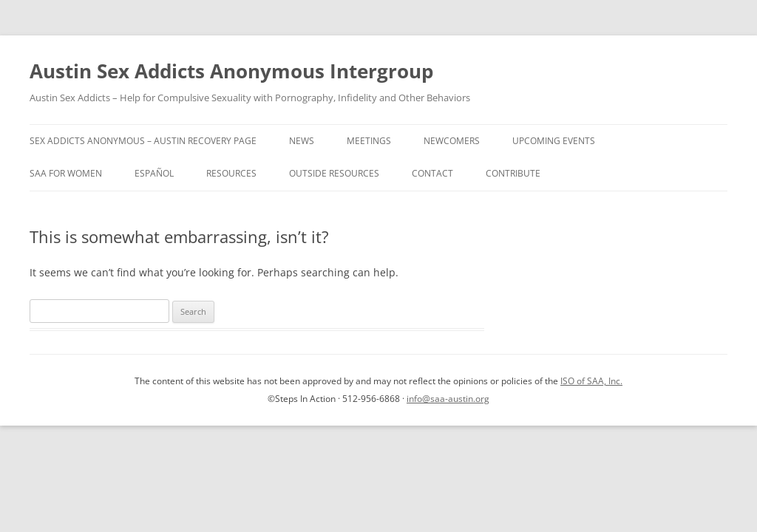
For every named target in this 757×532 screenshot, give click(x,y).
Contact (432, 173)
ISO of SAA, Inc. (591, 381)
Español (154, 173)
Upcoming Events (554, 141)
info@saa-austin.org (448, 399)
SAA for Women (66, 173)
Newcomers (452, 141)
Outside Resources (334, 173)
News (302, 141)
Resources (231, 173)
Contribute (513, 173)
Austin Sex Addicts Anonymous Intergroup (231, 71)
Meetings (369, 141)
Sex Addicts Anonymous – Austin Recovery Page (143, 141)
